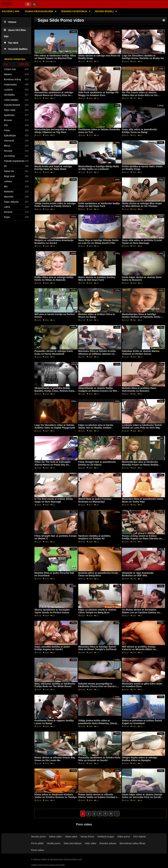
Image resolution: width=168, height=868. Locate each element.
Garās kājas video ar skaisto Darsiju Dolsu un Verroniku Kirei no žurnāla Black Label (142, 797)
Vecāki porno (54, 843)
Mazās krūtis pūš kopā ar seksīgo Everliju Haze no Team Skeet (53, 168)
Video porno (124, 837)
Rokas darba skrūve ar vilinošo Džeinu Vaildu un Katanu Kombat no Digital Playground (99, 797)
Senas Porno (87, 837)
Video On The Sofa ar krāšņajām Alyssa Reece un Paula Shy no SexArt (52, 465)
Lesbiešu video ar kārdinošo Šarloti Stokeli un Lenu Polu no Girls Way (142, 426)
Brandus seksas (108, 843)
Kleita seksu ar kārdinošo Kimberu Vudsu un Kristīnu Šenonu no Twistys (56, 796)
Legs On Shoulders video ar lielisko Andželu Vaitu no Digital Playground (55, 426)
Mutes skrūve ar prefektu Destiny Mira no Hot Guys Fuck (97, 279)
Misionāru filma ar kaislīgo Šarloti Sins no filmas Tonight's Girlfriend (97, 648)
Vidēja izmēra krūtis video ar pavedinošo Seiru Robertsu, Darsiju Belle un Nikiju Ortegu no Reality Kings (98, 725)
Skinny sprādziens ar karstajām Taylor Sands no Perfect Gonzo (52, 611)
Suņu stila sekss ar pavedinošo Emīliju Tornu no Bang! (139, 131)
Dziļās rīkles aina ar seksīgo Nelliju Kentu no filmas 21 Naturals (54, 279)
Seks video (91, 843)
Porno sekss (37, 850)
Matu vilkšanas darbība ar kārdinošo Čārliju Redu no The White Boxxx (55, 685)
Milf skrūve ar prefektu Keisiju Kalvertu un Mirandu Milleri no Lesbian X (139, 649)
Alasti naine (71, 837)
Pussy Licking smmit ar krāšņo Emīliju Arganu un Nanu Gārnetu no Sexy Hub (142, 539)
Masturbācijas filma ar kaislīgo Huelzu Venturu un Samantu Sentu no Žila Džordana (143, 317)
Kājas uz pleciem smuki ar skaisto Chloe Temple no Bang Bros (97, 611)
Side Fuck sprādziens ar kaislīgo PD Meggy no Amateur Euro (98, 94)
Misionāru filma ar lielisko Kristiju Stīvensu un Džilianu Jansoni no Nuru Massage (97, 354)
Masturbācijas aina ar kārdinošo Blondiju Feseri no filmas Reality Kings (140, 465)
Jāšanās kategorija (74, 11)
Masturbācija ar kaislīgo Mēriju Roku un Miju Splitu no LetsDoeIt (99, 168)
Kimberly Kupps (106, 837)
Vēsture (10, 22)
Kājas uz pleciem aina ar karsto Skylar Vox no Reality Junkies (96, 426)
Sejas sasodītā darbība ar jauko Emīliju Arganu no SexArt (52, 648)
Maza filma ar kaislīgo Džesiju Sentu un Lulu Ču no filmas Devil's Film (98, 242)
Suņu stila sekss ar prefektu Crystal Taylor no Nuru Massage (142, 242)
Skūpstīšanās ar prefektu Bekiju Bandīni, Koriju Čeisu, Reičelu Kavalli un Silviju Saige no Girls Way (55, 391)
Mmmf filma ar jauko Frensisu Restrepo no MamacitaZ (95, 500)
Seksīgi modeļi (104, 11)
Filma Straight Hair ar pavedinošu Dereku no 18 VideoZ (97, 463)
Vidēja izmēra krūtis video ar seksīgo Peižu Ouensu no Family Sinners (55, 205)
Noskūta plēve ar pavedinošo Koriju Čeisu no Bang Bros (98, 574)
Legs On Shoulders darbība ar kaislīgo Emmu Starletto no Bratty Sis (143, 57)
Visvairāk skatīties (16, 49)
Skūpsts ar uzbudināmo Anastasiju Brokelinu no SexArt (54, 242)
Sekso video (55, 837)
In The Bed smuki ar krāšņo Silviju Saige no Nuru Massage (54, 500)
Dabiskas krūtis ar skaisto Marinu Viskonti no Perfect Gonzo (141, 352)
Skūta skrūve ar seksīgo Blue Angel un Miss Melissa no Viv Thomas (142, 205)
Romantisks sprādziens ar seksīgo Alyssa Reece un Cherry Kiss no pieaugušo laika (54, 95)
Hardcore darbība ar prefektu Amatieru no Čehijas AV (94, 537)
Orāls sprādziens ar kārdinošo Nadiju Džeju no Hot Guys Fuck (99, 205)
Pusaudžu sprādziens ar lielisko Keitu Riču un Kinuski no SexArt (99, 759)
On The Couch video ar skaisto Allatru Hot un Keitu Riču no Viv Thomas (140, 95)
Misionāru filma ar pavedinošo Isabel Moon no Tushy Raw (142, 500)
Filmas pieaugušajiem (39, 11)
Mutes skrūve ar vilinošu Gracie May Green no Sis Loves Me (55, 759)
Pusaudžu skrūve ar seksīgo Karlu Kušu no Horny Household (54, 352)
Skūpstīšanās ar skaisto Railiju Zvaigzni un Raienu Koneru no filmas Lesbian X (99, 391)
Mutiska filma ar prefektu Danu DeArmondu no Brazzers (139, 389)
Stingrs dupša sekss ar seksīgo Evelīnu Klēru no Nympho (140, 759)
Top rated (11, 43)
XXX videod (139, 837)
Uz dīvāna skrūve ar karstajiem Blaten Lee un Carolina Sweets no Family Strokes (141, 612)
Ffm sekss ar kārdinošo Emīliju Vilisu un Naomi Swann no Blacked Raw (55, 57)
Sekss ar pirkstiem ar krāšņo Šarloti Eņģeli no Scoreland (142, 722)
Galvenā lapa (10, 11)
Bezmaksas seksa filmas (132, 843)
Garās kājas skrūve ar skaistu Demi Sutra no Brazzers (142, 279)
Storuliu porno (38, 837)
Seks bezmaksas (73, 843)
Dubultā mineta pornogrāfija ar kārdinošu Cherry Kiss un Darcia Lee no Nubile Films (99, 686)
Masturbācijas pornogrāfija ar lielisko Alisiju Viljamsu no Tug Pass (55, 131)
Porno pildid (37, 843)
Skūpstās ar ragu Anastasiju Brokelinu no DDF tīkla (138, 574)
